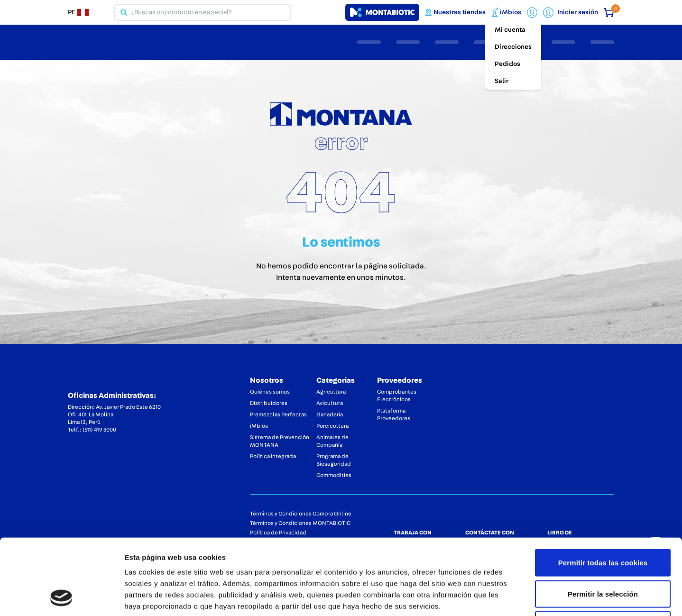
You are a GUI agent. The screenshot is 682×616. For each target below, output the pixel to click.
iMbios (259, 426)
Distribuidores (269, 403)
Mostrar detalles (510, 597)
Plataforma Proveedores (394, 414)
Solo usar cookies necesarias (603, 554)
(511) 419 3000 (99, 430)
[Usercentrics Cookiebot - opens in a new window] (61, 598)
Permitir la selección (603, 523)
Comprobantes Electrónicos (397, 395)
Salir (502, 81)
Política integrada (273, 456)
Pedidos (507, 64)
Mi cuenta (510, 30)
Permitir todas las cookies (603, 492)
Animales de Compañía (332, 441)
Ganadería (330, 414)
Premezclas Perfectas (278, 414)
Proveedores (400, 380)
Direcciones (513, 47)
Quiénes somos (270, 392)
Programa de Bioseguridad (334, 460)
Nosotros (267, 380)
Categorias (336, 380)
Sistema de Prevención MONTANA (280, 441)
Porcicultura (332, 426)
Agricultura (331, 392)
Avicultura (330, 403)
